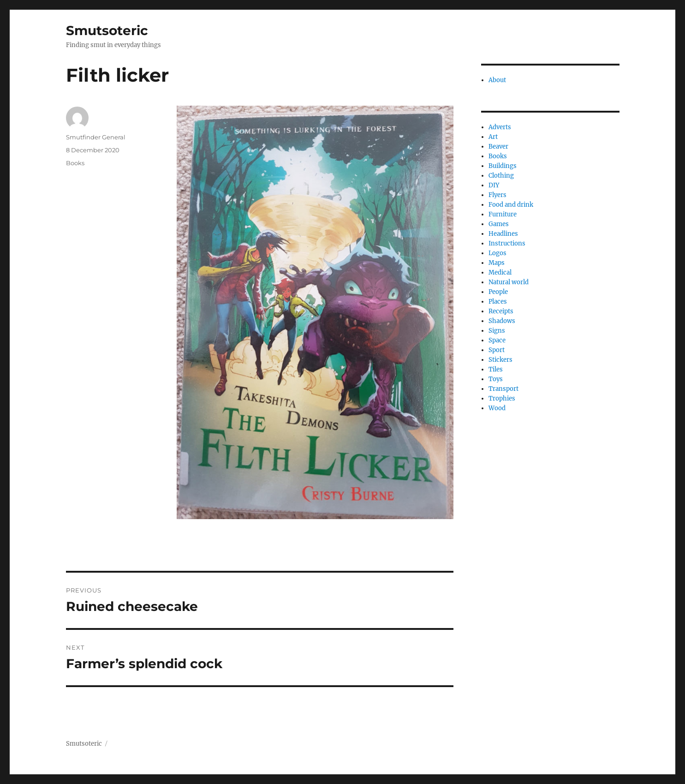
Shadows (502, 321)
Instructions (507, 243)
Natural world (509, 282)
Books (75, 163)
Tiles (496, 369)
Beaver (498, 147)
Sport (497, 350)
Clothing (501, 176)
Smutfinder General (96, 137)
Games (499, 224)
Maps (497, 263)
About (497, 80)
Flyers (497, 195)
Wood (497, 408)
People (498, 292)
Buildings (503, 166)
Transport (503, 389)
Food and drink (511, 205)
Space (497, 340)
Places (498, 302)
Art (493, 137)
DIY (494, 185)
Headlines (503, 234)
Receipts (501, 311)
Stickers (500, 360)
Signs (497, 331)
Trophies (502, 398)
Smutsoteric (107, 30)
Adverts (500, 127)
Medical (500, 272)
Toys (496, 379)
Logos (497, 253)
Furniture (503, 214)
